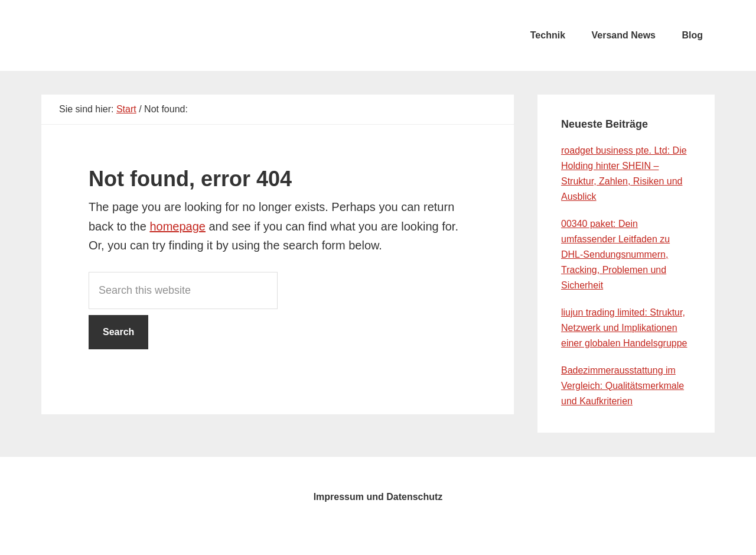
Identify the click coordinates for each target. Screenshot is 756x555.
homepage (177, 226)
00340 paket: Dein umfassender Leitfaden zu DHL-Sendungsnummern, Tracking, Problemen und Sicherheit (615, 254)
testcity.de (130, 35)
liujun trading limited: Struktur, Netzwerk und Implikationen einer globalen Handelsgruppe (624, 328)
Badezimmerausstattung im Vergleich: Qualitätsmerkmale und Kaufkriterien (623, 386)
